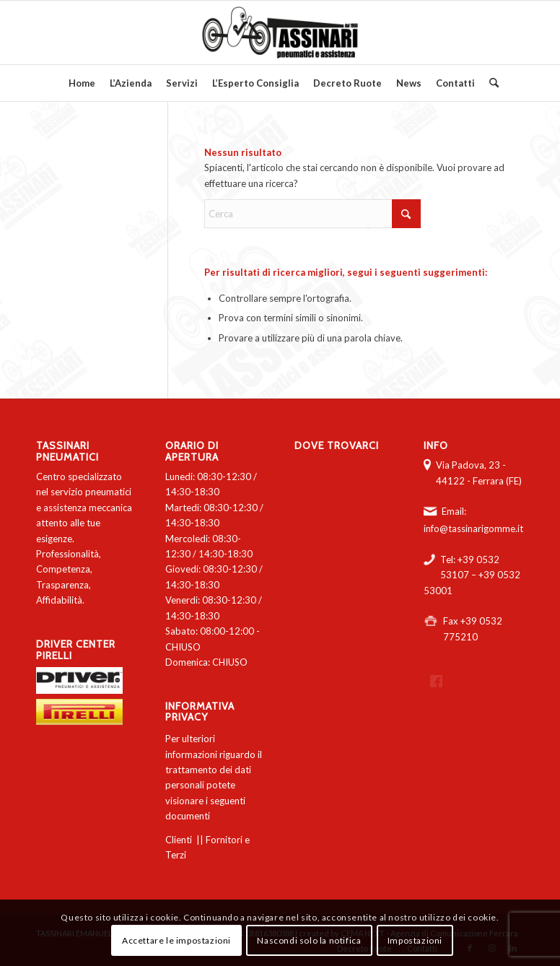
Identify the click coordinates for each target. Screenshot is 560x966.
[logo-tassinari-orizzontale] (280, 32)
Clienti (179, 840)
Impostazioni (415, 940)
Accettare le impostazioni (176, 940)
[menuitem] (82, 83)
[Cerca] (490, 83)
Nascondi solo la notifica (309, 940)
